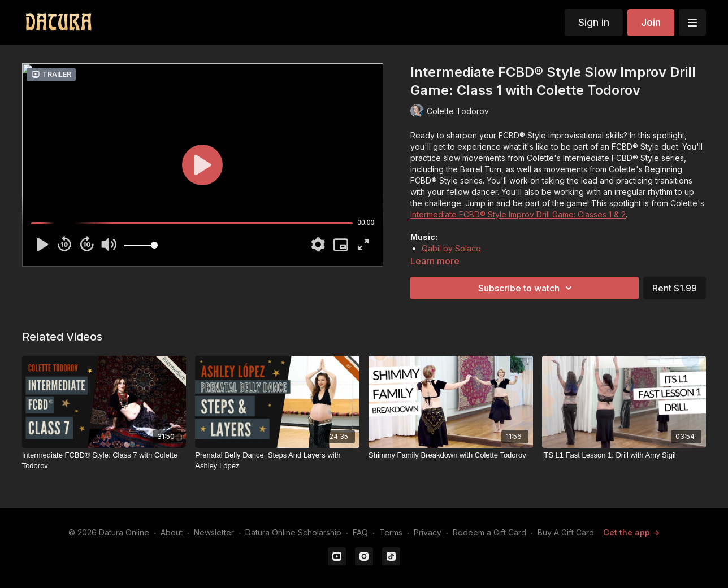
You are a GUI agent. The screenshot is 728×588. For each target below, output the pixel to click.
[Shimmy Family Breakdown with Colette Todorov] (451, 455)
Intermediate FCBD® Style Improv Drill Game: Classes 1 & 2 (518, 214)
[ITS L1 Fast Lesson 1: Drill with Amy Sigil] (624, 455)
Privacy (428, 532)
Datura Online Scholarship (293, 532)
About (172, 532)
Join (651, 22)
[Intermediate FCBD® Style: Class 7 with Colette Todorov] (104, 461)
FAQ (360, 532)
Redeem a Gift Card (489, 532)
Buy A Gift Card (566, 532)
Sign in (594, 22)
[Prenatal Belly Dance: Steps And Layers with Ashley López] (277, 461)
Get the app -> (631, 532)
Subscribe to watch (527, 288)
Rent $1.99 (675, 288)
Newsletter (214, 532)
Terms (391, 532)
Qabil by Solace (451, 248)
